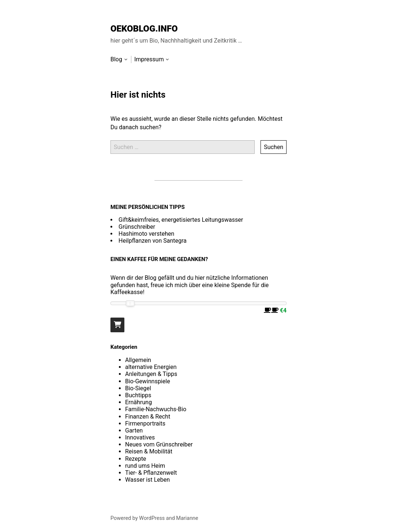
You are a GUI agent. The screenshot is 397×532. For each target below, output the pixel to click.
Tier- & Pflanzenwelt (151, 473)
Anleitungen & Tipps (151, 374)
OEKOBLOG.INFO (144, 29)
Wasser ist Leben (147, 480)
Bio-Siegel (138, 388)
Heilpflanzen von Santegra (153, 241)
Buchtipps (138, 395)
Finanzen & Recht (148, 417)
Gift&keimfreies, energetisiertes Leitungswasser (181, 220)
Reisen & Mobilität (149, 451)
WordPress (152, 518)
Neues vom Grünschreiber (159, 444)
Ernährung (139, 402)
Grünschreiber (137, 227)
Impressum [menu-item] (149, 59)
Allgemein (138, 360)
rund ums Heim (145, 466)
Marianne (187, 518)
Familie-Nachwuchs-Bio (156, 409)
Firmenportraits (145, 424)
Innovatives (140, 437)
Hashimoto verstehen (146, 234)
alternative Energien (151, 367)
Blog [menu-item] (116, 59)
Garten (134, 430)
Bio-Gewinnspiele (147, 381)
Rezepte (136, 459)
